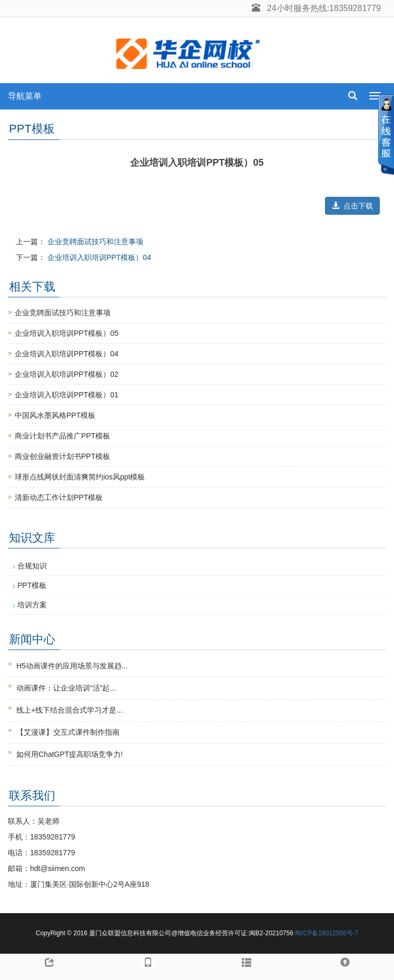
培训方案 (32, 605)
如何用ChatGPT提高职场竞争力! (70, 754)
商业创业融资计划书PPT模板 (62, 456)
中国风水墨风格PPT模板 (55, 415)
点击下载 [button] (352, 206)
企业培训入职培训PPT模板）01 (67, 395)
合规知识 (32, 566)
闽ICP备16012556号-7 (327, 933)
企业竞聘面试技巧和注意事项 (95, 242)
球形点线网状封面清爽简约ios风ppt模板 (80, 477)
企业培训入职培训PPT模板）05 (67, 333)
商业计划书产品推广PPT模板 (62, 436)
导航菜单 (25, 96)
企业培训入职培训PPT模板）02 (67, 374)
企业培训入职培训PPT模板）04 (99, 257)
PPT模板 (32, 585)
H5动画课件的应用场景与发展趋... (72, 666)
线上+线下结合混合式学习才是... (70, 710)
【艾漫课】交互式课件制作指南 (68, 732)
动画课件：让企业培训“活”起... (66, 688)
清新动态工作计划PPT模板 (59, 497)
